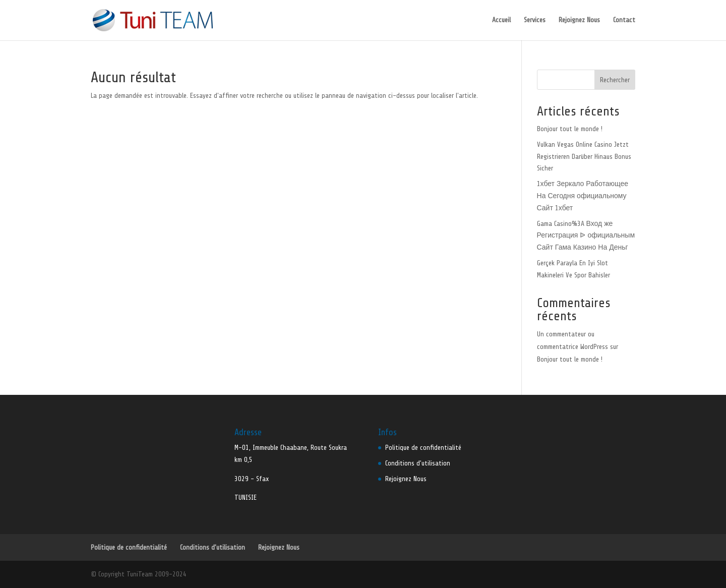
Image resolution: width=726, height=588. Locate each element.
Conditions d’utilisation (418, 463)
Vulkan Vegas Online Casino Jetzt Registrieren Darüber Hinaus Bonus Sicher (584, 157)
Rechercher (615, 80)
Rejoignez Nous (579, 20)
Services (535, 20)
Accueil (501, 20)
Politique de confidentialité (423, 448)
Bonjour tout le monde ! (570, 129)
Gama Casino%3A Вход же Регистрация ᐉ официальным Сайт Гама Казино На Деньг (586, 236)
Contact (624, 20)
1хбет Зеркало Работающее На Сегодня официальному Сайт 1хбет (583, 196)
